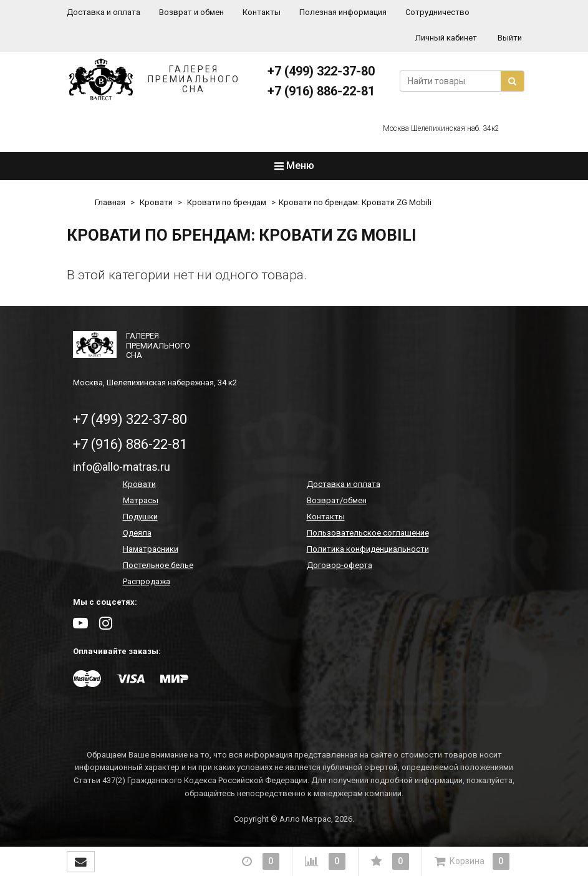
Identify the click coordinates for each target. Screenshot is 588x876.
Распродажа (147, 581)
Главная (110, 202)
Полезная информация (343, 12)
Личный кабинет (446, 38)
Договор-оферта (340, 565)
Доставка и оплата (104, 12)
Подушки (140, 517)
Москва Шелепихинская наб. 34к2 (441, 128)
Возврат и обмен (191, 12)
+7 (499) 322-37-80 (321, 71)
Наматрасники (151, 549)
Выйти (510, 38)
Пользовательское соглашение (368, 533)
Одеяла (137, 533)
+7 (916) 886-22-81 (321, 91)
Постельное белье (158, 565)
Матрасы (141, 500)
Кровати (156, 202)
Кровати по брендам (227, 202)
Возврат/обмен (337, 500)
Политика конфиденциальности (368, 549)
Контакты (262, 12)
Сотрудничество (437, 12)
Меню (294, 166)
